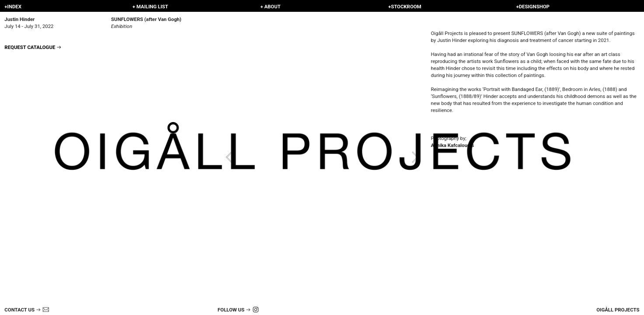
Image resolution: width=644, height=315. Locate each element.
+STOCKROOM (405, 7)
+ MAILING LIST (150, 7)
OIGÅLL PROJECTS (618, 310)
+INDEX (13, 7)
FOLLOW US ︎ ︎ (240, 310)
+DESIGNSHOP (533, 7)
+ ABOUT (270, 7)
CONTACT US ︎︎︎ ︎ (27, 310)
